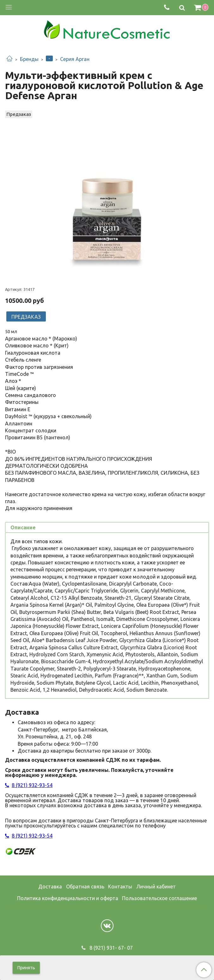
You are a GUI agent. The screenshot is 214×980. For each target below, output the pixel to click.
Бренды (29, 59)
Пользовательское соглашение (159, 898)
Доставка (50, 887)
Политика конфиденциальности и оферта (68, 898)
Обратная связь (85, 887)
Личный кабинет (156, 887)
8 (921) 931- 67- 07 (110, 948)
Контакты (120, 887)
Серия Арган (75, 59)
